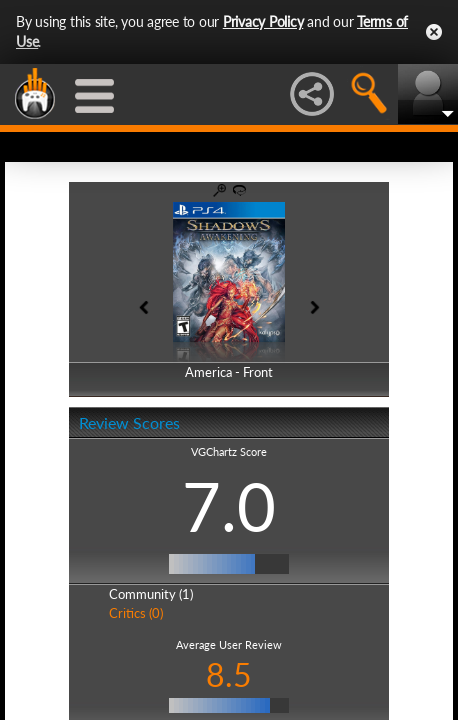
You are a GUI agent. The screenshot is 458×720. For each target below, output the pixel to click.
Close (434, 32)
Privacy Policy (263, 21)
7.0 (229, 506)
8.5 (229, 674)
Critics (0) (136, 613)
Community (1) (151, 594)
